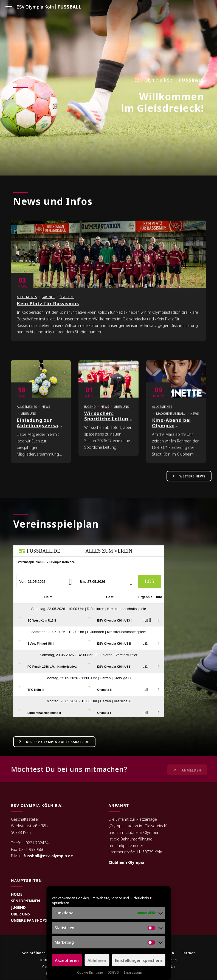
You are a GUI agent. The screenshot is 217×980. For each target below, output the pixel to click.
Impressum (133, 972)
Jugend (90, 413)
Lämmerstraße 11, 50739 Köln (135, 852)
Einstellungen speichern (139, 960)
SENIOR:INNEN (26, 901)
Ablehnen (97, 960)
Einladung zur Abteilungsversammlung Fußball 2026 (48, 432)
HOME (17, 894)
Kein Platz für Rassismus (48, 310)
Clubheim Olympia (126, 863)
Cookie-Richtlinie (90, 972)
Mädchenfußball (171, 420)
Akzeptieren (67, 960)
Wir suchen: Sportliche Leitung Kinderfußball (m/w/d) (108, 428)
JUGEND (18, 907)
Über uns (67, 303)
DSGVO (113, 972)
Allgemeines (27, 303)
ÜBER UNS (20, 914)
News (46, 413)
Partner (48, 303)
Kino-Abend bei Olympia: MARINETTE (171, 432)
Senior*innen (34, 953)
